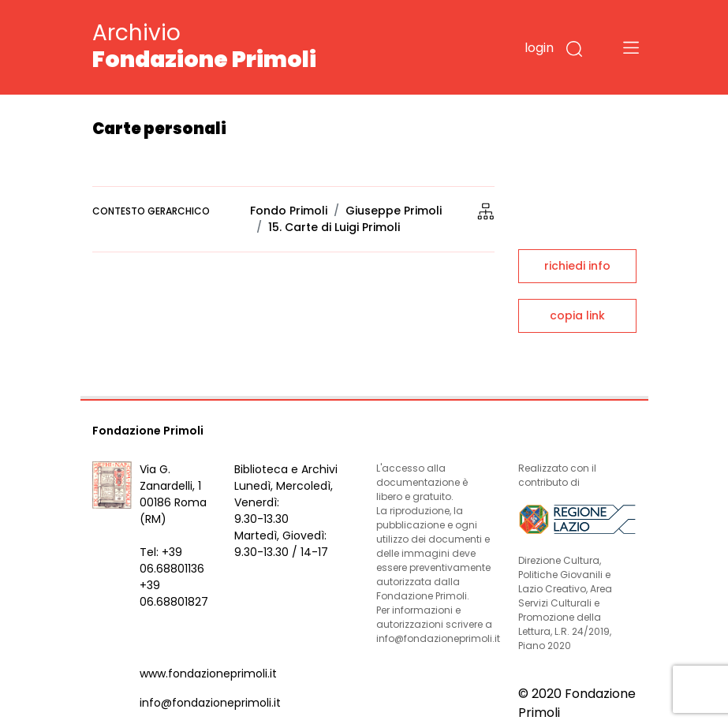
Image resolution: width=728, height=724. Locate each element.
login (539, 48)
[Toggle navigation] (631, 47)
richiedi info (577, 266)
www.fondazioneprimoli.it (208, 674)
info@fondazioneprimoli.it (210, 703)
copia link (577, 315)
